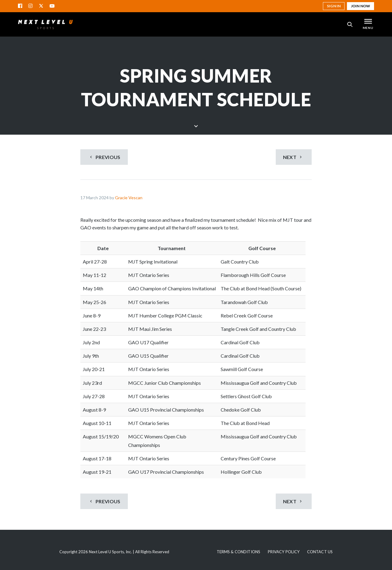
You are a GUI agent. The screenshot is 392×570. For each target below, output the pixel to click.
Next (293, 157)
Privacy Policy (284, 552)
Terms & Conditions (238, 552)
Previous (104, 157)
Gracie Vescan (129, 198)
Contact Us (320, 552)
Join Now (360, 6)
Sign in (334, 6)
